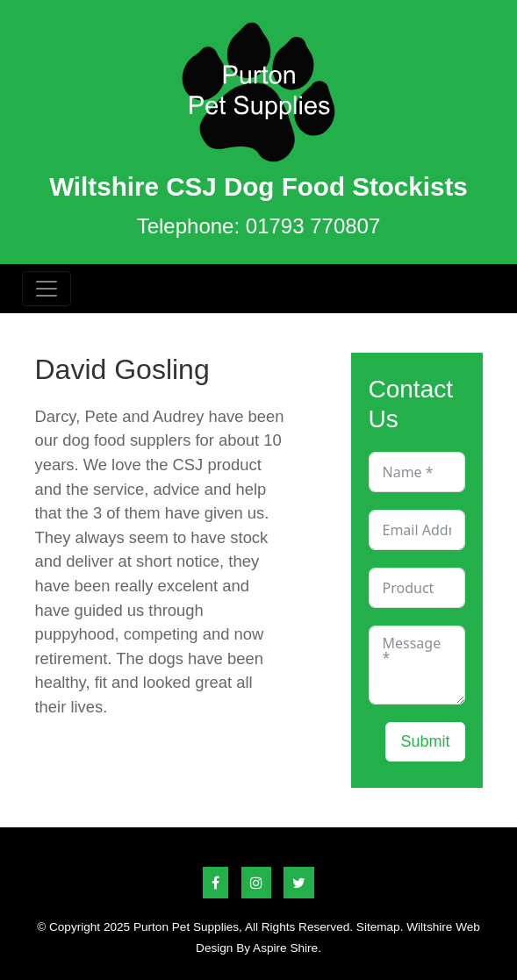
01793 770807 (313, 226)
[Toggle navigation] (47, 289)
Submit (425, 741)
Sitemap (378, 927)
